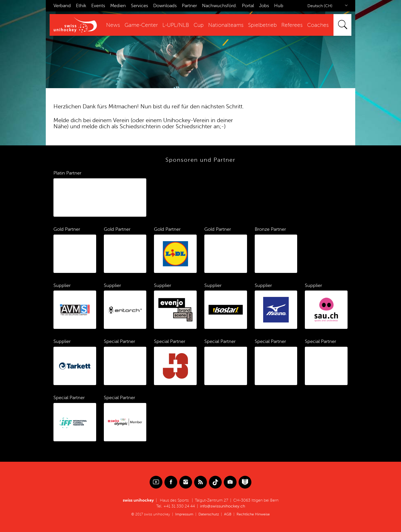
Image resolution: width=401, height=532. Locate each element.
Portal (248, 6)
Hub (279, 6)
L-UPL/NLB (176, 25)
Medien (118, 6)
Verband (62, 6)
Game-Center (141, 25)
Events (98, 6)
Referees (292, 25)
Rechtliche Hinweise (253, 514)
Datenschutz (209, 514)
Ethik (81, 6)
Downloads (165, 6)
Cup (199, 25)
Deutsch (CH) (320, 6)
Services (140, 6)
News (113, 25)
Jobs (264, 6)
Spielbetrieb (262, 25)
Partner (189, 6)
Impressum (184, 514)
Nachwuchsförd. (219, 6)
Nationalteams (226, 25)
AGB (228, 514)
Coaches (318, 25)
